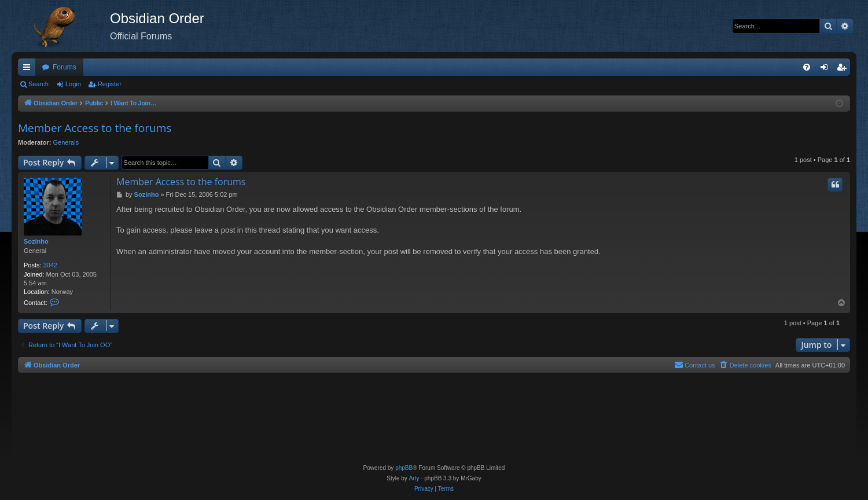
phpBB (404, 468)
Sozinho (36, 241)
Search (38, 84)
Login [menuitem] (827, 69)
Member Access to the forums (95, 128)
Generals (66, 142)
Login (73, 84)
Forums (65, 67)
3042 (50, 265)
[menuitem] (807, 67)
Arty (414, 478)
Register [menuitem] (844, 69)
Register (110, 84)
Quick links (29, 69)
